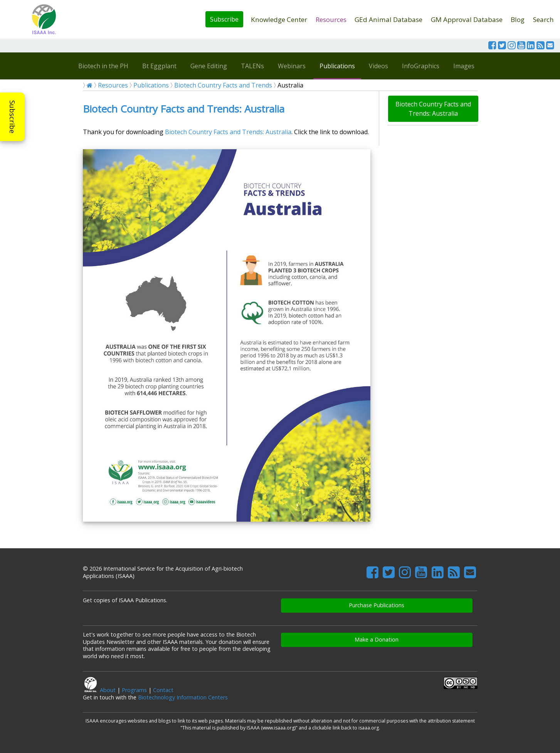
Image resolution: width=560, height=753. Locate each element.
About (108, 690)
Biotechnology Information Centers (183, 697)
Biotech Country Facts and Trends (223, 85)
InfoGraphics (421, 66)
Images (464, 66)
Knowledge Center (279, 19)
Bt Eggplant (159, 66)
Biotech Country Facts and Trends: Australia (184, 109)
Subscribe (224, 19)
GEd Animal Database (388, 19)
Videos (378, 66)
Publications (337, 66)
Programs (134, 690)
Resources (331, 19)
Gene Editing (209, 66)
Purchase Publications (377, 605)
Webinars (292, 66)
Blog (518, 19)
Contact (163, 690)
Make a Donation (377, 639)
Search (543, 19)
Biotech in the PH (103, 66)
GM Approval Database (467, 19)
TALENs (252, 66)
